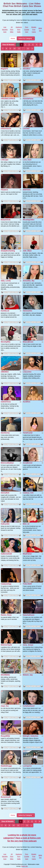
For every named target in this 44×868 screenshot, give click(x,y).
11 (19, 49)
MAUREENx (5, 675)
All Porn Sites (12, 29)
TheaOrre (4, 190)
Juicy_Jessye (28, 645)
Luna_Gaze (27, 160)
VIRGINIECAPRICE (8, 99)
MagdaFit (4, 69)
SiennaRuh (5, 493)
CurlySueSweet (29, 706)
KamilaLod (5, 311)
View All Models (8, 45)
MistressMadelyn (7, 463)
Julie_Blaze (27, 251)
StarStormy (5, 433)
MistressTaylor (7, 645)
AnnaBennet (28, 463)
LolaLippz (5, 160)
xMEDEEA (5, 372)
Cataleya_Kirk (28, 493)
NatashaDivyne (29, 615)
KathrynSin (5, 524)
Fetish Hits (25, 866)
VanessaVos (28, 311)
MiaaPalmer (27, 554)
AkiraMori (27, 69)
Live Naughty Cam (5, 29)
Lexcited (26, 129)
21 (28, 49)
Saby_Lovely (6, 281)
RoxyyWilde (5, 736)
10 (14, 49)
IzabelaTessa (6, 402)
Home (13, 38)
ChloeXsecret (6, 129)
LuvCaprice (27, 766)
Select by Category (26, 38)
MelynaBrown (28, 342)
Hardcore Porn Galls (19, 29)
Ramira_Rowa (6, 615)
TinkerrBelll (27, 584)
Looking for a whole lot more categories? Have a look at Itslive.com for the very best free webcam (22, 838)
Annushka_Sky (29, 281)
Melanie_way (28, 675)
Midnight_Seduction (31, 736)
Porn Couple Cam (27, 29)
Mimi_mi (26, 524)
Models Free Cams (34, 29)
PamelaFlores (28, 99)
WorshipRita (6, 342)
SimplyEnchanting (8, 251)
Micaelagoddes (29, 220)
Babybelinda (6, 220)
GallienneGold (6, 554)
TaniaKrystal (28, 433)
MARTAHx (27, 190)
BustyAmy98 (6, 797)
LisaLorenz (27, 372)
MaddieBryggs (6, 766)
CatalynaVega (6, 584)
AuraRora (27, 402)
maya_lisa (5, 706)
